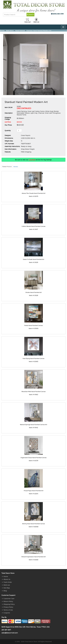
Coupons (7, 613)
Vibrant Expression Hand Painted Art (33, 557)
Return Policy (8, 601)
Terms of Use (8, 610)
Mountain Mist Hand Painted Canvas (34, 392)
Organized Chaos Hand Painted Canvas (33, 458)
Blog (5, 591)
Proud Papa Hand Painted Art (34, 491)
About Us (7, 579)
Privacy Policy (8, 607)
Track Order (8, 582)
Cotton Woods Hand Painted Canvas (33, 226)
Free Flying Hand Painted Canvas (33, 358)
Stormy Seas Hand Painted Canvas (33, 524)
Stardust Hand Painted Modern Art (39, 31)
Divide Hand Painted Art (34, 292)
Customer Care (9, 599)
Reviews (16, 167)
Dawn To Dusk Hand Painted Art (34, 259)
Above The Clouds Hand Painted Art (34, 193)
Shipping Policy (9, 604)
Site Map (7, 588)
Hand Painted (20, 31)
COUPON (32, 160)
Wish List (7, 585)
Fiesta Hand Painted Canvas (33, 325)
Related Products (7, 167)
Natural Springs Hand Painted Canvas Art (34, 425)
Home (2, 31)
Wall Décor (10, 31)
